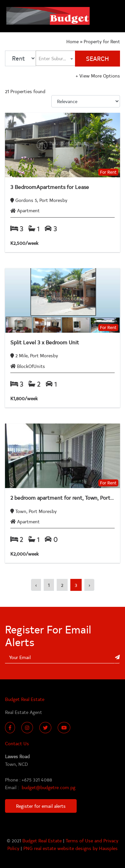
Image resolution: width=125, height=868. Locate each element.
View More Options (98, 76)
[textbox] (55, 58)
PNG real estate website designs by (61, 848)
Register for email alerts (41, 806)
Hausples (108, 848)
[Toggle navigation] (112, 16)
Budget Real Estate (43, 840)
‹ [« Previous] (36, 585)
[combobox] (55, 58)
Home (73, 41)
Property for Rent (102, 41)
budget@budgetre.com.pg (48, 787)
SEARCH (97, 58)
